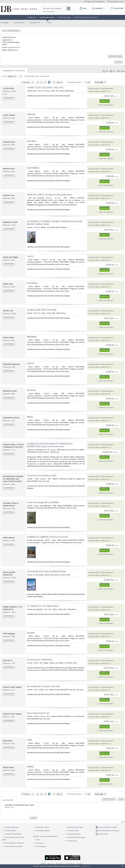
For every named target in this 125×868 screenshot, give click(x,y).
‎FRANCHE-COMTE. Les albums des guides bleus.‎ (50, 195)
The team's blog (71, 831)
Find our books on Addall (12, 846)
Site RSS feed (102, 834)
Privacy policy (71, 841)
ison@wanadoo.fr (14, 47)
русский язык (70, 864)
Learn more (85, 866)
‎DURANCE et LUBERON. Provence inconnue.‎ (48, 537)
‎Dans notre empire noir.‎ (38, 713)
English (43, 864)
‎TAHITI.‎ (30, 256)
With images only (31, 76)
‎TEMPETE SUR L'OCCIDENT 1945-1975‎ (45, 88)
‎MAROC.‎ (31, 767)
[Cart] (83, 8)
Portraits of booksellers (13, 834)
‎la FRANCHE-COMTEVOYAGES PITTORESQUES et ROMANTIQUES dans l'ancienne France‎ (50, 445)
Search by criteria (49, 12)
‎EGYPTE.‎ (31, 363)
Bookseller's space (116, 2)
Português (59, 864)
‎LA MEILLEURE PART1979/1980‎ (42, 310)
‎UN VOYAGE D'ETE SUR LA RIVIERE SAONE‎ (46, 572)
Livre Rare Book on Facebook (107, 831)
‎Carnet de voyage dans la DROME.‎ (43, 502)
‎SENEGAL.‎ (32, 114)
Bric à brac (40, 843)
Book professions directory (86, 17)
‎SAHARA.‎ (31, 633)
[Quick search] (55, 9)
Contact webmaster (73, 834)
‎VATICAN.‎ (31, 390)
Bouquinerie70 (19, 22)
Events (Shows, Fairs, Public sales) (13, 838)
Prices (38, 840)
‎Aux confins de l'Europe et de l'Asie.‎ (44, 686)
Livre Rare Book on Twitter (106, 827)
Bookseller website (41, 831)
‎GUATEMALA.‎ (33, 168)
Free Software (41, 846)
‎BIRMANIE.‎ (32, 337)
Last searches (8, 800)
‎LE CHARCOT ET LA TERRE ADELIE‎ (43, 606)
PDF (106, 71)
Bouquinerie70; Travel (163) (14, 70)
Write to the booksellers (95, 2)
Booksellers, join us (41, 827)
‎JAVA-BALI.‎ (32, 141)
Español (80, 864)
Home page (32, 17)
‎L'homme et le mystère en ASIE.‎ (42, 476)
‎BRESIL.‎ (30, 417)
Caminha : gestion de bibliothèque (45, 836)
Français (51, 864)
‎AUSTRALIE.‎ (32, 283)
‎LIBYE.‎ (30, 740)
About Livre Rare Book (75, 827)
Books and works (47, 17)
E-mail (121, 71)
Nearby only (44, 76)
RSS (113, 71)
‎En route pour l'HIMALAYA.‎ (40, 660)
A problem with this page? (75, 837)
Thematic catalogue (10, 827)
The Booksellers (64, 17)
